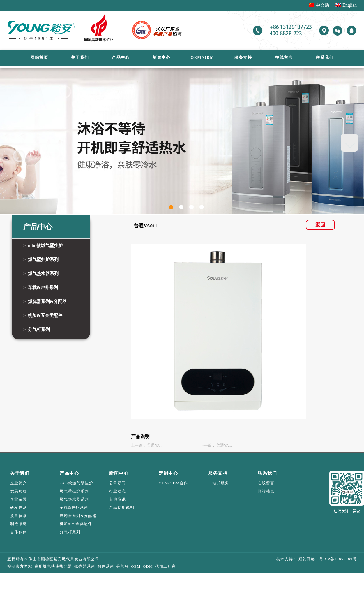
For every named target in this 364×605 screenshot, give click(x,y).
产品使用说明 (122, 507)
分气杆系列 (70, 532)
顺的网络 (306, 559)
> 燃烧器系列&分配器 (45, 301)
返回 (320, 225)
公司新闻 (117, 483)
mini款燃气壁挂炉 (76, 483)
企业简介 (18, 483)
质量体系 (18, 516)
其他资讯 (117, 499)
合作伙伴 (18, 532)
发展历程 (18, 491)
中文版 (323, 5)
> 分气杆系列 (37, 329)
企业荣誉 (18, 499)
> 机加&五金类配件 (43, 315)
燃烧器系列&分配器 (78, 516)
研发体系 (18, 507)
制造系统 (18, 524)
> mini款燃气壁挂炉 (43, 245)
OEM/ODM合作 (173, 483)
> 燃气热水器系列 (41, 273)
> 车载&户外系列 (41, 287)
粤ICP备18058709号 (336, 559)
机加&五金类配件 (76, 524)
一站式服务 (219, 483)
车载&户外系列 (74, 507)
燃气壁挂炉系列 (74, 491)
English (350, 5)
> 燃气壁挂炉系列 (41, 259)
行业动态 (117, 491)
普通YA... (155, 445)
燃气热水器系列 (74, 499)
